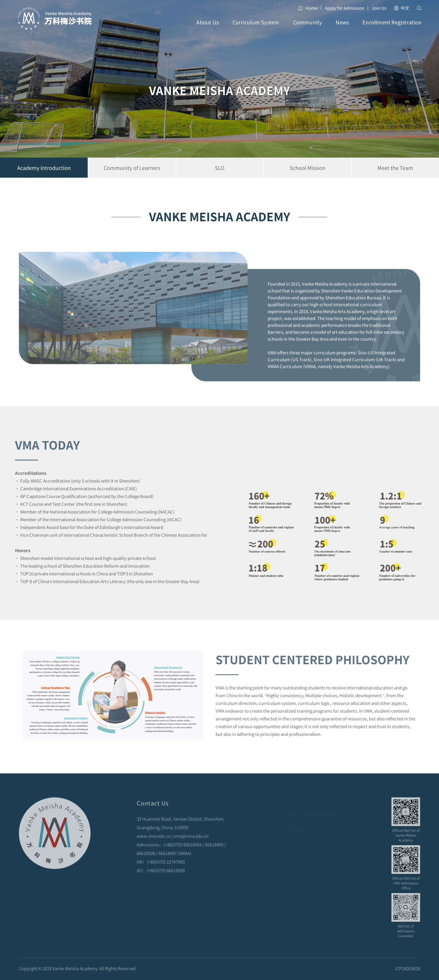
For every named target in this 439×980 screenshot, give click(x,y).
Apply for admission (305, 840)
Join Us (379, 8)
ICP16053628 (408, 973)
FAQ (290, 832)
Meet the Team (300, 857)
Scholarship (297, 823)
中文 (401, 8)
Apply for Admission (345, 8)
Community (308, 28)
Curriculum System (256, 28)
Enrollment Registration (392, 28)
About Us (207, 28)
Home (308, 8)
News (342, 28)
